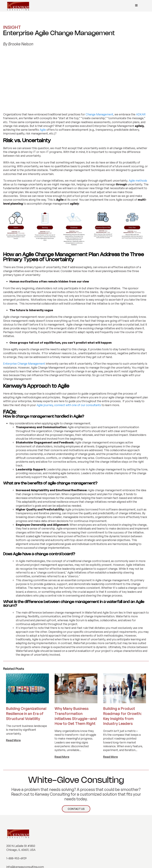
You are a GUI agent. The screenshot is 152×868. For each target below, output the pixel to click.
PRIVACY (116, 858)
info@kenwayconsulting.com (25, 812)
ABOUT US (13, 835)
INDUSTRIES (14, 829)
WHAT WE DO (14, 823)
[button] (9, 859)
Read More (13, 685)
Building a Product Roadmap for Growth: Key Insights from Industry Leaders (122, 661)
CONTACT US (76, 754)
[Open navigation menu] (136, 6)
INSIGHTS (12, 842)
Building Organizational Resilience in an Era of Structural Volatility (26, 658)
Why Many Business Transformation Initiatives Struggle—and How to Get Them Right (76, 661)
